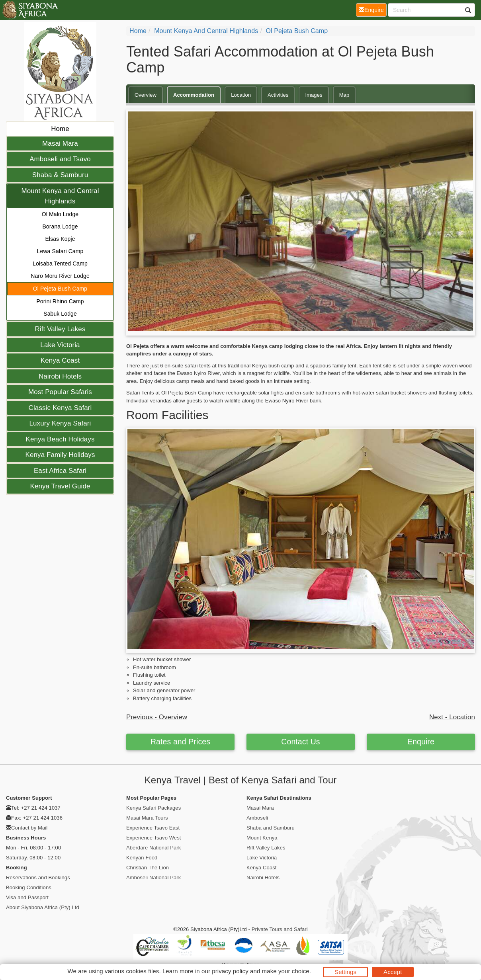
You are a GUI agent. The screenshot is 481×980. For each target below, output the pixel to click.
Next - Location (452, 717)
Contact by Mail (29, 828)
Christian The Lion (148, 868)
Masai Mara (60, 143)
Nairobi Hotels (60, 376)
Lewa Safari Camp (60, 251)
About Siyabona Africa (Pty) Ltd (43, 907)
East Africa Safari (60, 471)
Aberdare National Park (153, 848)
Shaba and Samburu (271, 828)
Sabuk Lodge (60, 314)
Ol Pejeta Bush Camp (60, 289)
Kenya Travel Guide (60, 486)
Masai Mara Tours (147, 818)
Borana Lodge (60, 226)
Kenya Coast (60, 360)
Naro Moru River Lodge (60, 276)
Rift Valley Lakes (60, 329)
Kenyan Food (142, 858)
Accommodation (194, 95)
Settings (345, 972)
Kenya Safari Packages (153, 808)
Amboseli (257, 818)
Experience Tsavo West (153, 838)
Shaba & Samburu (60, 175)
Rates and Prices (180, 742)
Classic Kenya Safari (60, 408)
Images (314, 95)
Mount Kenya (262, 838)
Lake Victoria (60, 345)
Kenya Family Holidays (60, 455)
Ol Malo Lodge (60, 214)
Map (344, 95)
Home (60, 129)
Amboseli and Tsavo (60, 159)
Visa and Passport (27, 897)
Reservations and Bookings (38, 878)
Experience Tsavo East (153, 828)
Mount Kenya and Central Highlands (60, 196)
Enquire (421, 742)
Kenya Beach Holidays (60, 439)
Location (241, 95)
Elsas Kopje (60, 239)
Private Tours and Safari (280, 929)
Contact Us (300, 742)
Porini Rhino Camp (60, 301)
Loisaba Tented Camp (60, 264)
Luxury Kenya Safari (60, 423)
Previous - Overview (157, 717)
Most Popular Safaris (60, 392)
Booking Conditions (29, 887)
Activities (278, 95)
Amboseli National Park (153, 878)
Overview (146, 95)
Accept (393, 972)
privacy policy (230, 971)
